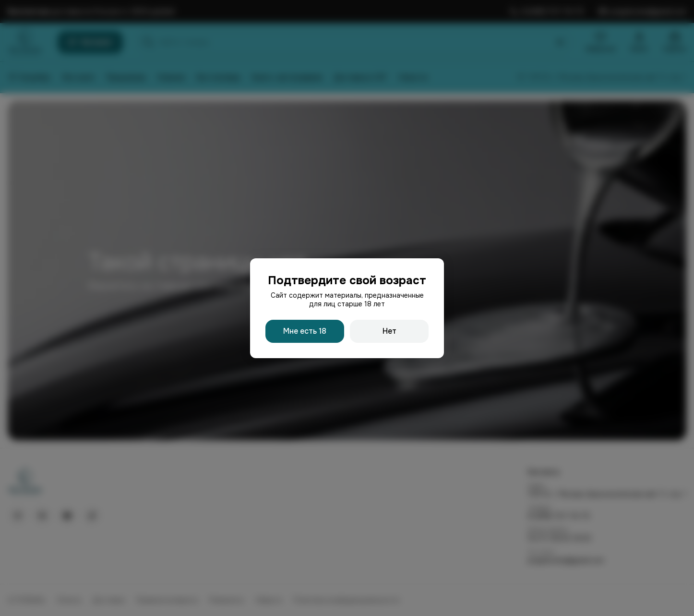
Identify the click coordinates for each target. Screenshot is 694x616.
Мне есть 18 (305, 331)
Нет (389, 331)
